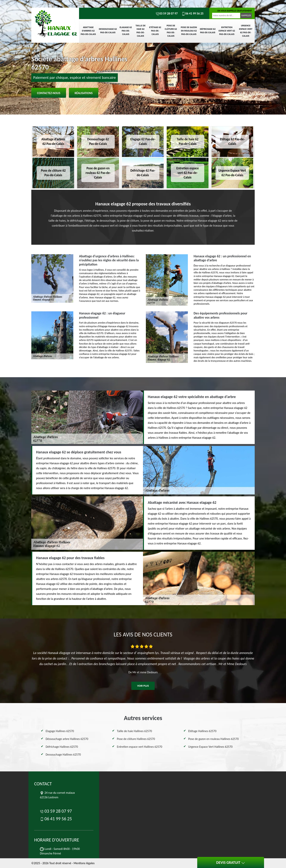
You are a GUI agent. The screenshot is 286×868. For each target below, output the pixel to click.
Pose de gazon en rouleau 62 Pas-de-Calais (189, 31)
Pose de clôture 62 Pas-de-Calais (171, 31)
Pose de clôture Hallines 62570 (136, 739)
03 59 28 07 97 (167, 13)
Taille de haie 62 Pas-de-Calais (141, 31)
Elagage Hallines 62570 (60, 731)
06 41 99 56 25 (192, 13)
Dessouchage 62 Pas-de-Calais (108, 31)
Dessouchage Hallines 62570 (63, 755)
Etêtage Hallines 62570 (202, 731)
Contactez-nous (49, 93)
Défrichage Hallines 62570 (62, 747)
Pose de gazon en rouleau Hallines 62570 (213, 739)
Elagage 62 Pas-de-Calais (126, 31)
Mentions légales (84, 863)
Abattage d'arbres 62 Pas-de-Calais (88, 31)
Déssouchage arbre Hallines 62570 (67, 739)
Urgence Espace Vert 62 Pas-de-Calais (246, 31)
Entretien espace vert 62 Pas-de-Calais (227, 31)
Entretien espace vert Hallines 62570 (139, 747)
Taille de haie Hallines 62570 (134, 731)
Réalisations (84, 93)
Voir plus (143, 686)
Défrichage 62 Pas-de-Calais (208, 31)
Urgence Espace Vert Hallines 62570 (210, 747)
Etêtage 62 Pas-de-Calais (155, 31)
